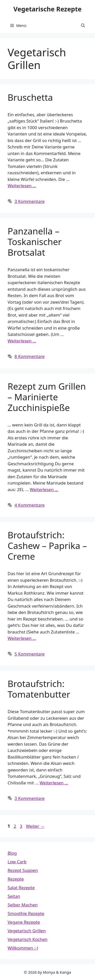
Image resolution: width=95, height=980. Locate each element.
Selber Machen (23, 905)
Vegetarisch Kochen (27, 939)
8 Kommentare (30, 356)
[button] (83, 25)
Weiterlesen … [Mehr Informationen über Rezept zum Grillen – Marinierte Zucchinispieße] (44, 489)
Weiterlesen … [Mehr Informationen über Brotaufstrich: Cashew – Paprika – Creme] (22, 638)
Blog (12, 853)
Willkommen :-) (23, 948)
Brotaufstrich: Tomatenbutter (39, 689)
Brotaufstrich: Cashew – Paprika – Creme (47, 546)
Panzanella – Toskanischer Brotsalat (35, 242)
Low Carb (17, 862)
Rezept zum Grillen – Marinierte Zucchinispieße (47, 397)
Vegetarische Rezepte (48, 9)
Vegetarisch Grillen (27, 931)
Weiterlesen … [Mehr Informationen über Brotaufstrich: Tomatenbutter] (54, 783)
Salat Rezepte (21, 888)
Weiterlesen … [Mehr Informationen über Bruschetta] (22, 186)
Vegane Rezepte (24, 922)
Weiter (35, 826)
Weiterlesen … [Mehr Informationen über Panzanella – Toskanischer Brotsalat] (22, 341)
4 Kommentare (30, 505)
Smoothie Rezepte (26, 913)
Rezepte (16, 879)
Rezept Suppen (23, 870)
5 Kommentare (30, 654)
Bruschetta (30, 97)
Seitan (14, 896)
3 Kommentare (30, 201)
